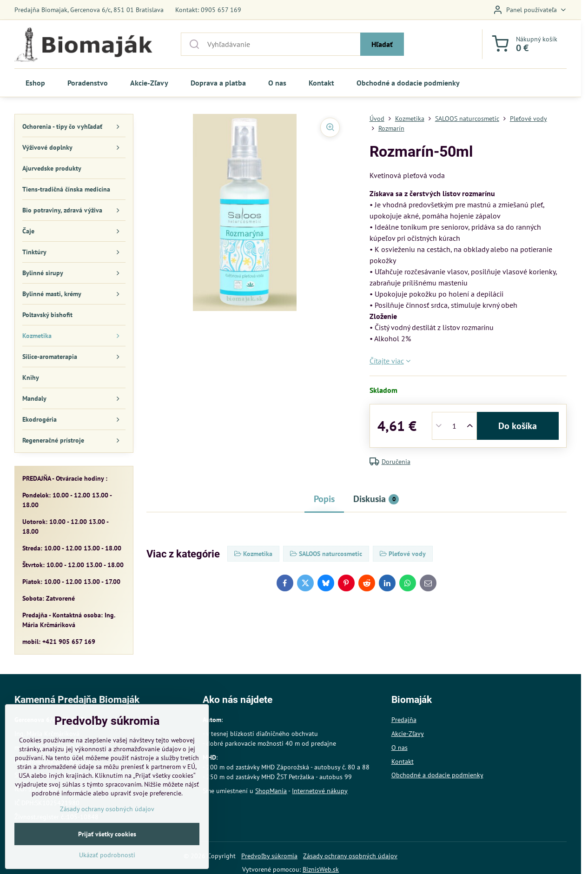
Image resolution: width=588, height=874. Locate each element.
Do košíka (518, 426)
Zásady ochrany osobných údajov (350, 856)
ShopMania (271, 791)
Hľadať (382, 44)
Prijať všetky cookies (107, 854)
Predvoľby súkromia (269, 856)
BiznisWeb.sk (321, 869)
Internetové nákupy (320, 791)
